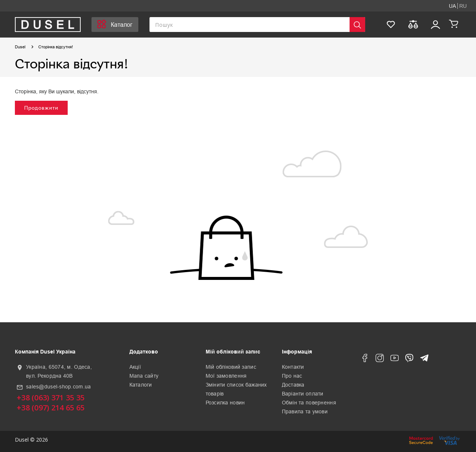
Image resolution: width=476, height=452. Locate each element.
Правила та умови (305, 411)
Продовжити (41, 108)
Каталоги (141, 385)
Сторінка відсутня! (56, 47)
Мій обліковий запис (231, 367)
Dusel (20, 47)
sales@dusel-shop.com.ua (58, 387)
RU (463, 6)
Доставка (293, 385)
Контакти (293, 367)
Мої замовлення (226, 376)
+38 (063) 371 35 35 (51, 398)
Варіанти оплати (303, 394)
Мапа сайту (144, 376)
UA (452, 6)
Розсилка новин (225, 403)
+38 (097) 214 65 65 (51, 408)
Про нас (292, 376)
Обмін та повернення (309, 403)
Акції (135, 367)
